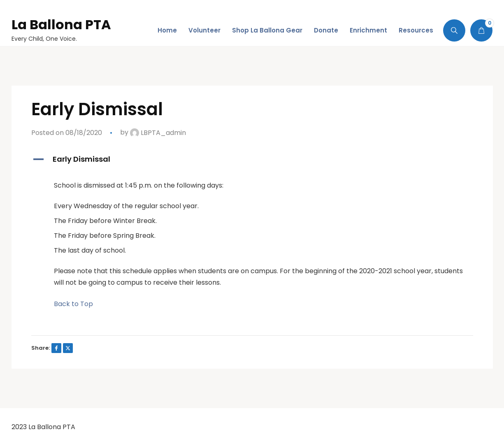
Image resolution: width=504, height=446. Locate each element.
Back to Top (73, 304)
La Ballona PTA (61, 24)
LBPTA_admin (158, 133)
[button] (252, 159)
